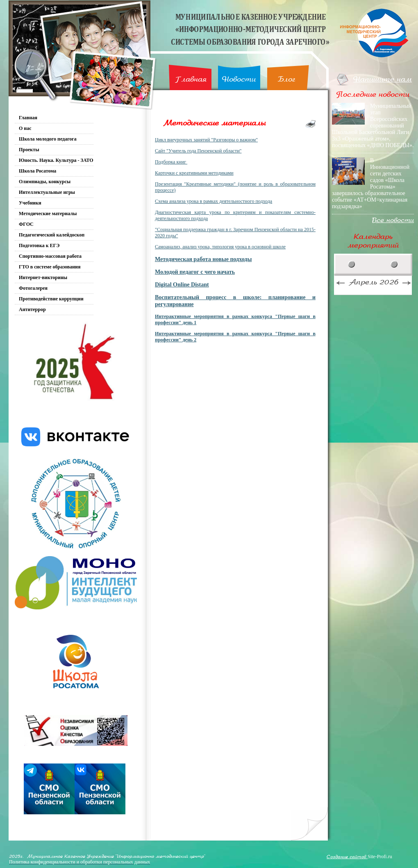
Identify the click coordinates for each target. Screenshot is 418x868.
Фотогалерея (33, 288)
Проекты (29, 150)
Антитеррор (32, 309)
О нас (25, 128)
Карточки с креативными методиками (194, 173)
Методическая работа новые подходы (203, 259)
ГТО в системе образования (50, 267)
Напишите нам (383, 79)
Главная (191, 79)
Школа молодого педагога (48, 139)
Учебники (30, 203)
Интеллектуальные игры (47, 192)
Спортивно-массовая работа (50, 256)
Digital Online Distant (182, 284)
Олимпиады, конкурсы (45, 182)
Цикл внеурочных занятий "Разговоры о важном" (206, 140)
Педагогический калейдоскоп (52, 235)
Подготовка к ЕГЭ (39, 245)
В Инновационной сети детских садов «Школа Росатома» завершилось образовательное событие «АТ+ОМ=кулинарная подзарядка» (371, 183)
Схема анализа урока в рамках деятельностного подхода (214, 201)
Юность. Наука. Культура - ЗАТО (56, 160)
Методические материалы (48, 214)
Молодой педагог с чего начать (195, 272)
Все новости (393, 220)
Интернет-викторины (43, 277)
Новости (239, 79)
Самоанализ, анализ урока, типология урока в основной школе (220, 247)
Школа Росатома (37, 171)
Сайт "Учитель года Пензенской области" (198, 151)
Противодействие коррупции (51, 299)
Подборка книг (170, 162)
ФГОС (26, 224)
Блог (287, 79)
